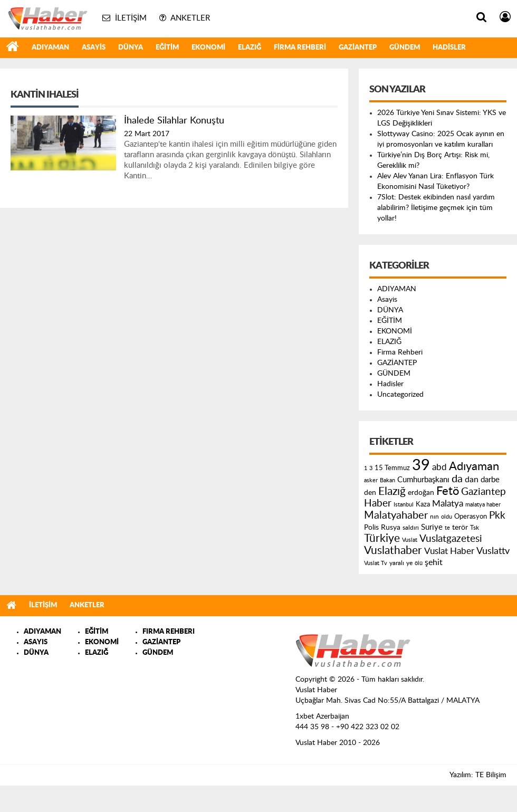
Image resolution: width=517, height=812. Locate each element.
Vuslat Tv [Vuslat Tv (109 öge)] (376, 563)
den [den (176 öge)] (370, 493)
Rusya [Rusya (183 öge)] (391, 528)
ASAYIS (36, 642)
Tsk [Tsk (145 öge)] (475, 528)
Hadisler (449, 48)
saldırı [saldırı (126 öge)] (411, 528)
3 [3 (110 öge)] (371, 468)
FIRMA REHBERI (169, 632)
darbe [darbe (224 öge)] (490, 480)
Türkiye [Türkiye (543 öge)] (382, 538)
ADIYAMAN (50, 48)
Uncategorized (400, 395)
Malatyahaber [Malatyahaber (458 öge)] (396, 515)
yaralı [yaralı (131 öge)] (397, 563)
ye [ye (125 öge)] (409, 563)
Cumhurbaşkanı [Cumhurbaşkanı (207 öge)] (423, 480)
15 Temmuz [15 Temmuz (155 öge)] (392, 468)
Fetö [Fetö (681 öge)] (448, 491)
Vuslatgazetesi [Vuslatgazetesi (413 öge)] (451, 539)
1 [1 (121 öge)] (366, 468)
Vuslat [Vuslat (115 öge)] (410, 540)
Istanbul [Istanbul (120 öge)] (404, 505)
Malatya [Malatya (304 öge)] (448, 504)
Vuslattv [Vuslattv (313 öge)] (493, 551)
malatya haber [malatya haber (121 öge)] (483, 505)
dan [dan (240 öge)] (472, 480)
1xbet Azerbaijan (322, 717)
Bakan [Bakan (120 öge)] (387, 480)
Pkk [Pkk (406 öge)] (497, 516)
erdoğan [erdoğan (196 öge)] (421, 493)
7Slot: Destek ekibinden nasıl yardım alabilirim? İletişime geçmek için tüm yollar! (436, 208)
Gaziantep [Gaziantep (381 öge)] (484, 492)
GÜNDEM (405, 48)
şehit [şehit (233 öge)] (434, 562)
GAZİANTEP (358, 48)
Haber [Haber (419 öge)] (378, 503)
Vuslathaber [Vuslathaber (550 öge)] (393, 551)
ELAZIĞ (250, 48)
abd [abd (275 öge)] (439, 467)
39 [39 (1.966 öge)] (421, 465)
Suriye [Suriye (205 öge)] (432, 527)
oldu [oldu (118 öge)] (447, 517)
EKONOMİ (208, 48)
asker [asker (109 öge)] (371, 480)
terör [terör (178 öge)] (460, 528)
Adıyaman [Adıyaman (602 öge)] (474, 467)
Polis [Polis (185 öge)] (371, 528)
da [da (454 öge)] (457, 479)
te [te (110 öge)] (447, 528)
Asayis (94, 48)
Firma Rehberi (300, 48)
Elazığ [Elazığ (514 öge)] (392, 491)
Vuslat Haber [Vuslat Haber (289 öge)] (449, 551)
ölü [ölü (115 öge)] (419, 563)
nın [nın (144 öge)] (434, 517)
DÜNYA (131, 48)
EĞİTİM (167, 48)
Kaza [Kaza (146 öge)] (423, 504)
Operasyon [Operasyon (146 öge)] (471, 517)
